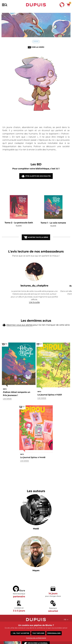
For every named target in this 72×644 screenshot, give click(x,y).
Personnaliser (54, 633)
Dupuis (36, 5)
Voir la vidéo (38, 47)
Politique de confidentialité (36, 638)
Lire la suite (34, 302)
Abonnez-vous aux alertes (20, 328)
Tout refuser (38, 633)
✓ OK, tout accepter (20, 633)
